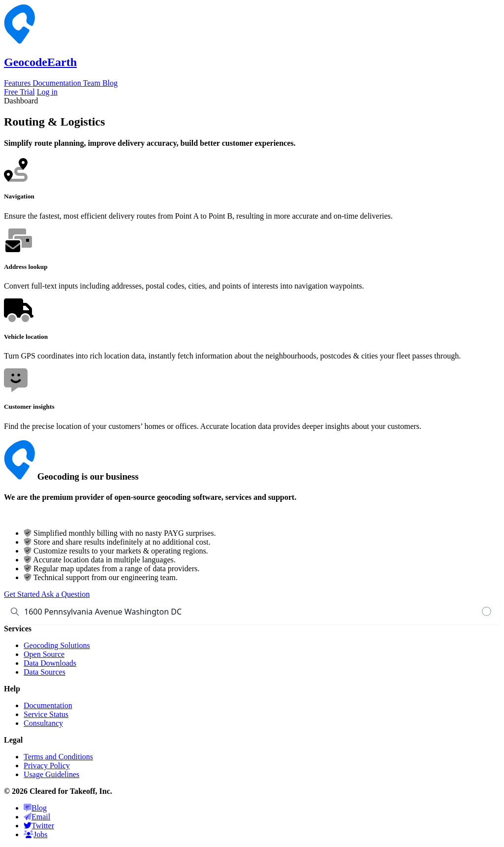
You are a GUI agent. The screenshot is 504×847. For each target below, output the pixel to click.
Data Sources (45, 672)
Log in (47, 92)
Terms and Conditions (58, 757)
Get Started (23, 594)
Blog (110, 83)
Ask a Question (66, 594)
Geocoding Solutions (57, 645)
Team (93, 83)
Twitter (39, 826)
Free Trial (19, 92)
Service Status (46, 714)
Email (37, 817)
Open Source (44, 654)
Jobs (35, 834)
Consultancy (43, 723)
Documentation (58, 83)
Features (18, 83)
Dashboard (21, 101)
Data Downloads (50, 663)
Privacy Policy (47, 766)
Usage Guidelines (51, 774)
